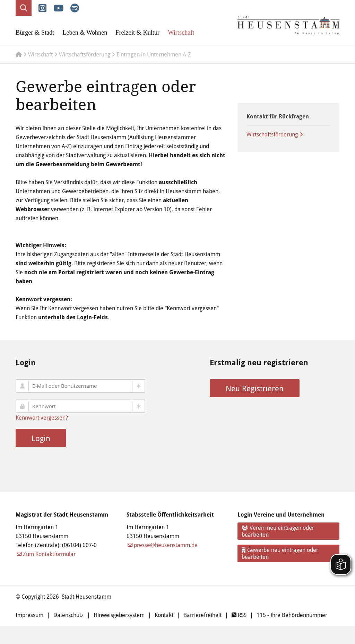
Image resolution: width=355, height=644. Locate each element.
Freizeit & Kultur (137, 33)
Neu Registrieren (255, 388)
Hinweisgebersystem (119, 615)
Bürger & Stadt (35, 33)
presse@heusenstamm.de (166, 545)
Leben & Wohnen (85, 33)
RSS (239, 615)
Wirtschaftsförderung (272, 134)
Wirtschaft (181, 33)
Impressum (29, 615)
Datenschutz (68, 615)
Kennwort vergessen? (42, 417)
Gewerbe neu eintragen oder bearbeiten (280, 553)
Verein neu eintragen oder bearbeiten (278, 531)
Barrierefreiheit (202, 615)
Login (41, 438)
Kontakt (164, 615)
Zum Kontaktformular (49, 554)
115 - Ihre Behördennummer (292, 615)
